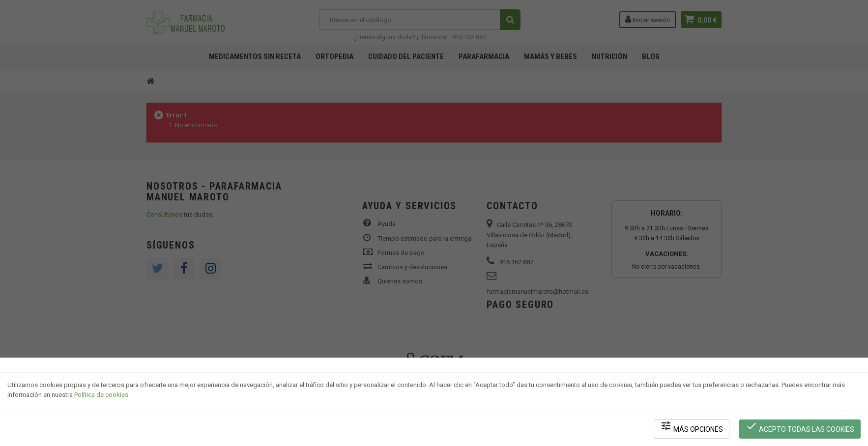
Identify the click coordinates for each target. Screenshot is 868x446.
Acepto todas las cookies (800, 427)
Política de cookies (101, 395)
